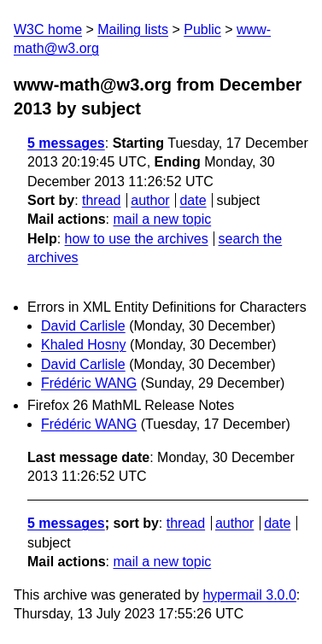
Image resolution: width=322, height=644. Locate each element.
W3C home (48, 29)
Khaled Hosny (84, 345)
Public (202, 29)
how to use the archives (137, 239)
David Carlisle (83, 326)
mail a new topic (162, 219)
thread (101, 200)
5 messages (66, 143)
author (150, 200)
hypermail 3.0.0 (249, 595)
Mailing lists (133, 29)
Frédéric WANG (89, 383)
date (193, 200)
